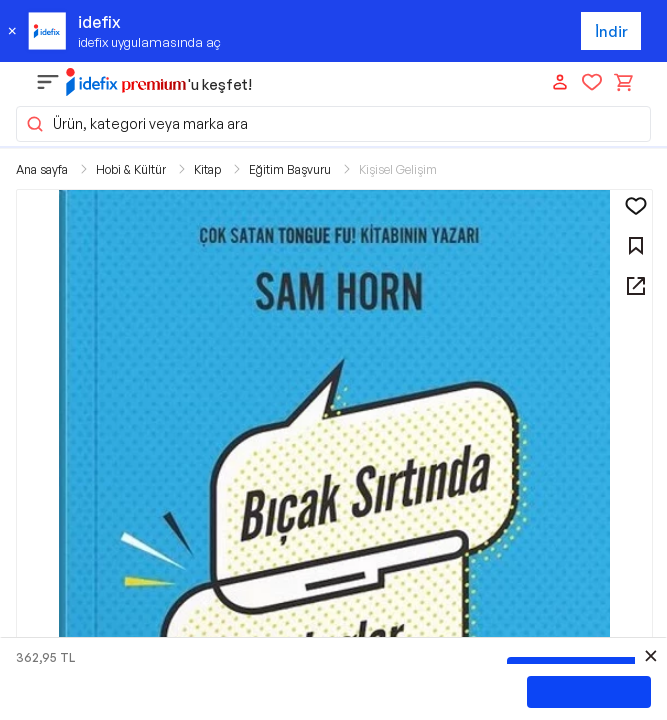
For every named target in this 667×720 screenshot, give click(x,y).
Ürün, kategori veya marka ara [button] (136, 124)
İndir (611, 31)
